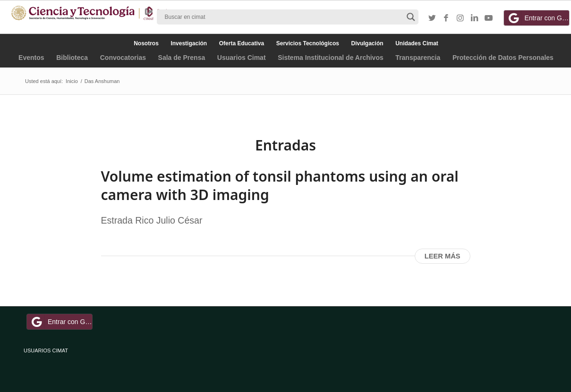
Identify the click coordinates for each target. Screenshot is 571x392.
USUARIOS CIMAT (46, 350)
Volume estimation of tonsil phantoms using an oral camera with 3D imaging (280, 185)
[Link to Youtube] (489, 18)
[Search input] (283, 17)
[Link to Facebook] (446, 18)
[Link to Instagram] (460, 18)
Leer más (443, 256)
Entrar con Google (538, 18)
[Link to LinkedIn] (475, 18)
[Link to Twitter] (432, 18)
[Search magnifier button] (411, 17)
